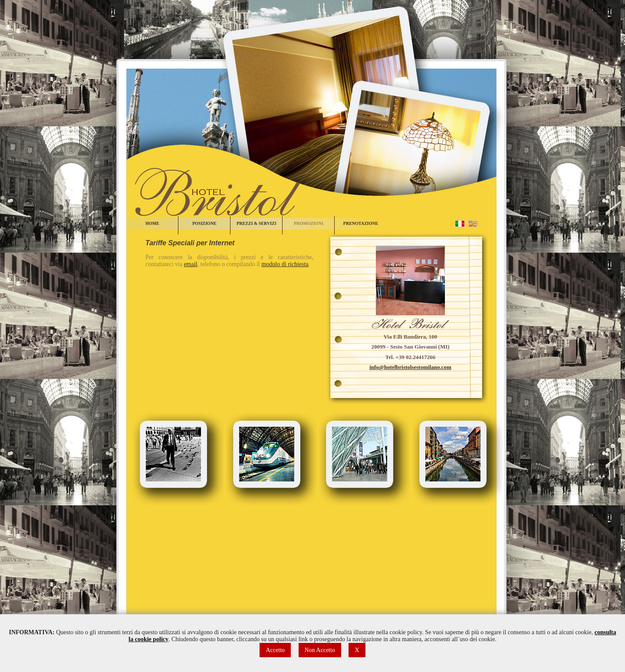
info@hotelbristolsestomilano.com (410, 367)
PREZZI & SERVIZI (256, 223)
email (191, 264)
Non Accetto (320, 650)
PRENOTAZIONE (361, 223)
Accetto (275, 650)
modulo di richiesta (285, 264)
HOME (152, 223)
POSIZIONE (204, 223)
